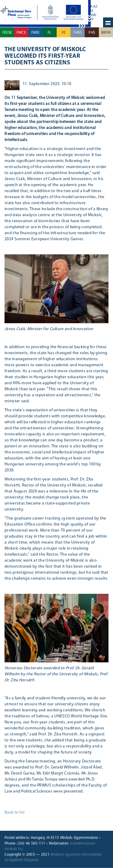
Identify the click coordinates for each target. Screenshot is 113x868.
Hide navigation (108, 22)
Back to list (15, 813)
